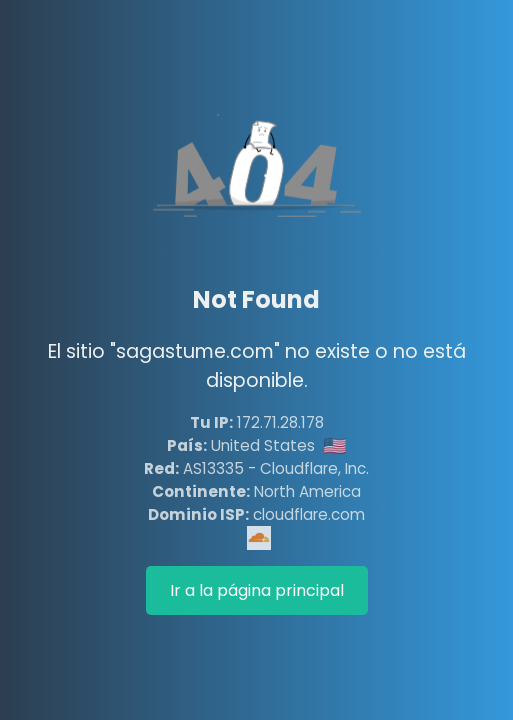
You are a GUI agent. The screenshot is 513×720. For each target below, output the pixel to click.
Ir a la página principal (257, 590)
